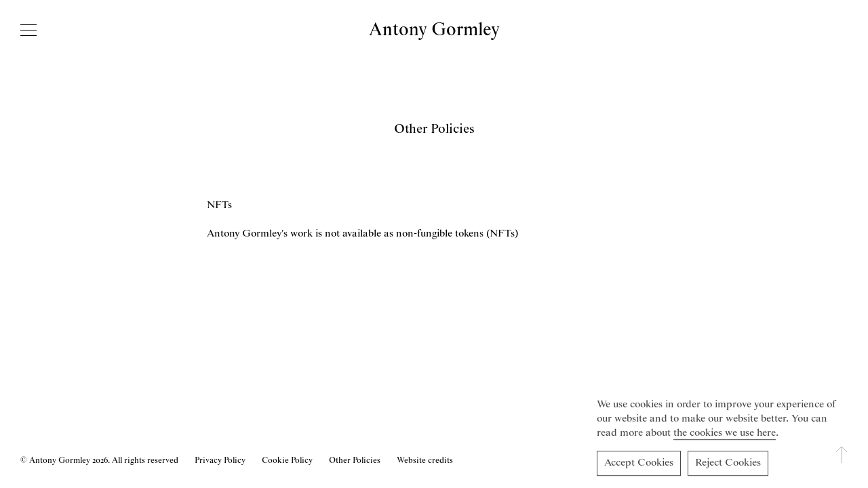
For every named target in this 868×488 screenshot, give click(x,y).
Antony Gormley (434, 30)
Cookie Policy (287, 461)
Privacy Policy (220, 461)
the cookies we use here (725, 435)
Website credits (425, 461)
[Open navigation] (28, 30)
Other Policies (355, 461)
